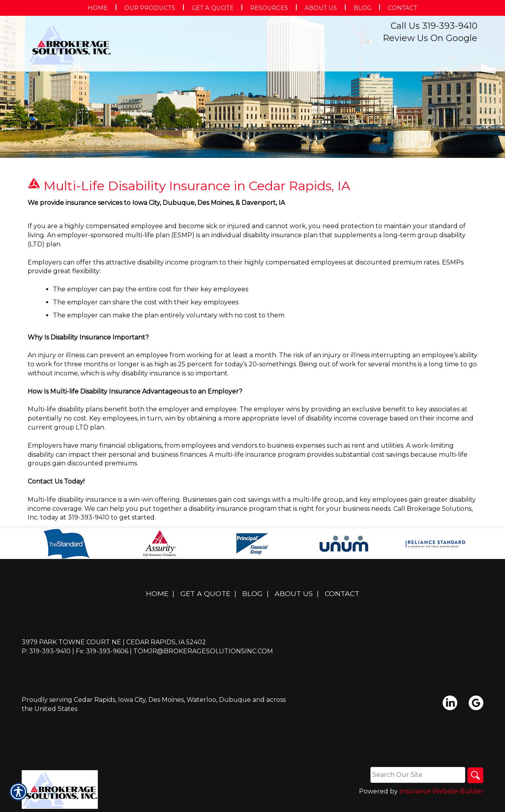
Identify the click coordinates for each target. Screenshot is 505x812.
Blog (252, 594)
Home (157, 594)
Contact (342, 594)
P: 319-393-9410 (46, 651)
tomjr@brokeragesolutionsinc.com (203, 651)
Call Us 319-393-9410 (434, 26)
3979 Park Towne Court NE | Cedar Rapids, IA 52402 (114, 642)
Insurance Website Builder (441, 791)
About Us (294, 594)
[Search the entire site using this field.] (418, 775)
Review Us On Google (430, 38)
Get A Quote (205, 594)
